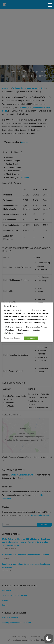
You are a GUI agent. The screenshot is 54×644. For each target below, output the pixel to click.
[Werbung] (5, 333)
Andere (20, 333)
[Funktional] (5, 330)
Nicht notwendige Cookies (37, 327)
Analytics (36, 330)
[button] (51, 5)
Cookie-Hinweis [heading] (10, 306)
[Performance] (17, 330)
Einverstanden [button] (31, 338)
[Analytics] (31, 330)
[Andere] (16, 333)
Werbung (10, 333)
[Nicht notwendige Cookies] (25, 327)
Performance (23, 330)
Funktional (10, 330)
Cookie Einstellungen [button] (12, 338)
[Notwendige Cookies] (5, 327)
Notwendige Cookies (14, 327)
